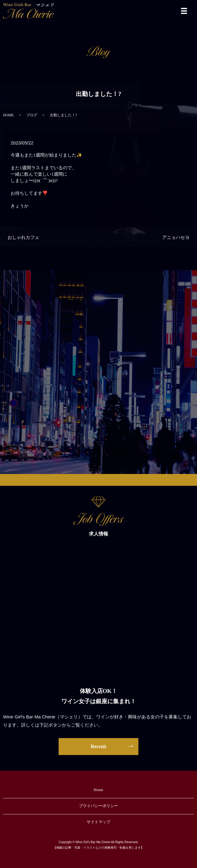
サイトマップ (98, 822)
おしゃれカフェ (23, 237)
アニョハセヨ (176, 237)
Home (98, 790)
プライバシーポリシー (98, 806)
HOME (8, 115)
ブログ (32, 115)
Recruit (98, 746)
